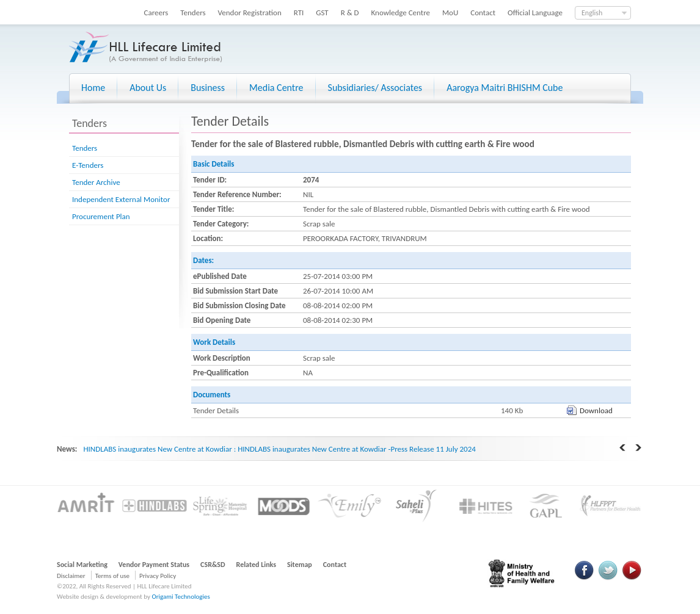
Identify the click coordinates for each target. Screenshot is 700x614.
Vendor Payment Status (154, 565)
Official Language (535, 13)
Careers (156, 13)
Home (93, 88)
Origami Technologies (180, 597)
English (592, 13)
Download (596, 410)
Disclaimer (71, 576)
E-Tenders (88, 165)
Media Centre (276, 88)
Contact (483, 13)
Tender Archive (96, 182)
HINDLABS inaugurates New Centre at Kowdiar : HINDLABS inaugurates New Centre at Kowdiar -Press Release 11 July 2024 (279, 449)
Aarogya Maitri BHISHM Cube (505, 88)
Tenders (193, 13)
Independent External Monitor (121, 199)
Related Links (257, 565)
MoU (450, 13)
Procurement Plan (101, 216)
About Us (148, 88)
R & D (350, 13)
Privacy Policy (158, 576)
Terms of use (112, 576)
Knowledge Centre (401, 13)
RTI (299, 13)
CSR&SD (213, 565)
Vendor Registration (250, 13)
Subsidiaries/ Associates (375, 88)
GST (322, 13)
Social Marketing (82, 565)
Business (208, 88)
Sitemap (300, 565)
